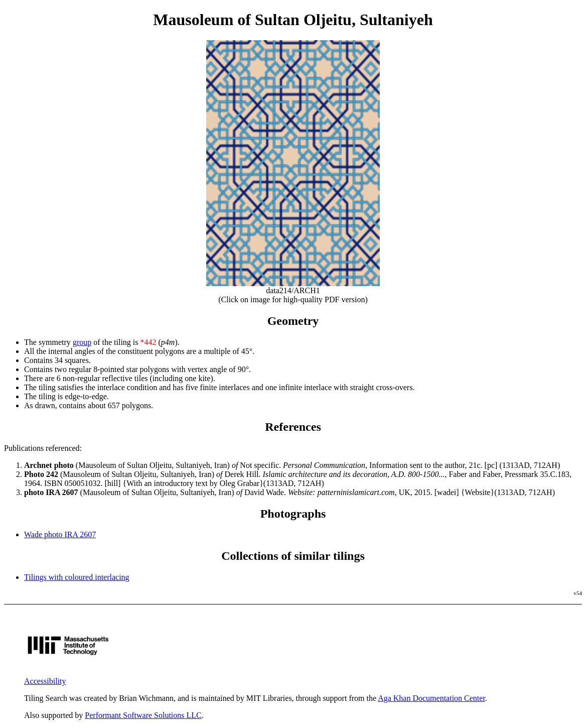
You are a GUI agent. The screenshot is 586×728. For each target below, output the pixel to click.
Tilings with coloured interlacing (77, 577)
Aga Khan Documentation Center (431, 698)
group (82, 342)
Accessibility (45, 681)
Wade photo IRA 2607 (60, 534)
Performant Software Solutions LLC (143, 715)
